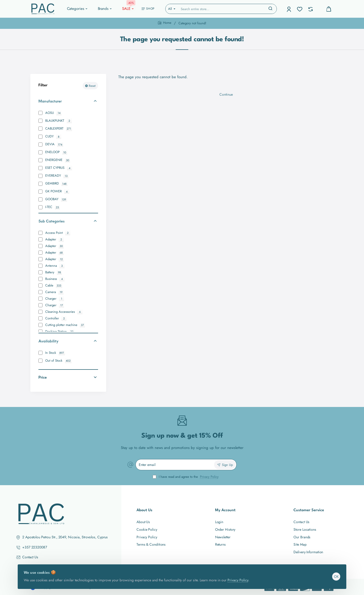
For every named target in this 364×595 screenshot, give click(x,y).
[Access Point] (40, 233)
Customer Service (309, 510)
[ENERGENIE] (40, 160)
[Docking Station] (40, 332)
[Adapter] (40, 239)
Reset (92, 86)
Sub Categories (51, 221)
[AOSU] (40, 113)
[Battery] (40, 272)
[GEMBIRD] (40, 184)
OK (334, 572)
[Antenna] (40, 266)
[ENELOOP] (40, 152)
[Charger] (40, 299)
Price (43, 377)
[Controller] (40, 318)
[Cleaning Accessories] (40, 312)
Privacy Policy (240, 576)
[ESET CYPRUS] (40, 168)
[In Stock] (40, 353)
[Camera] (40, 292)
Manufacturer (50, 101)
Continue (226, 98)
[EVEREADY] (40, 176)
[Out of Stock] (40, 361)
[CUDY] (40, 137)
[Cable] (40, 285)
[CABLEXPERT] (40, 129)
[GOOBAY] (40, 199)
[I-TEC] (40, 207)
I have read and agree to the (186, 477)
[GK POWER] (40, 192)
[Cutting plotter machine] (40, 325)
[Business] (40, 279)
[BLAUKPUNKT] (40, 121)
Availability (48, 341)
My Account (225, 510)
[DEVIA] (40, 145)
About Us (144, 510)
